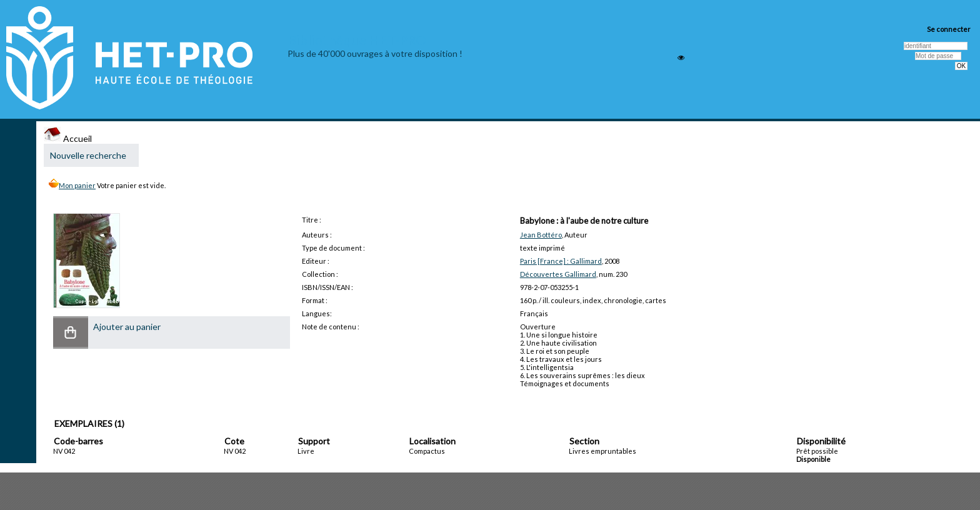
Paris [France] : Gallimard (561, 261)
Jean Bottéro (541, 235)
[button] (71, 332)
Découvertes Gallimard (558, 274)
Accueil (68, 138)
